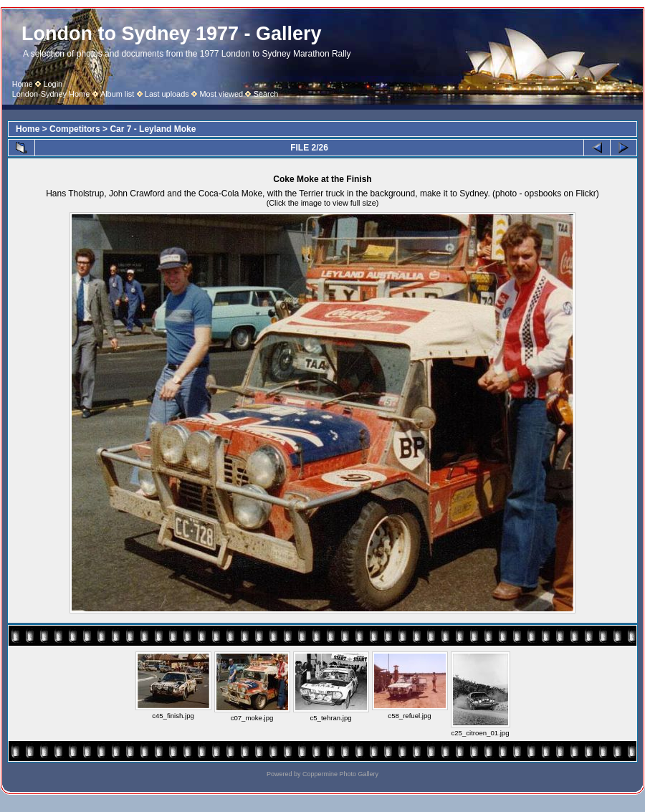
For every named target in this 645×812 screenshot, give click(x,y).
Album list (117, 94)
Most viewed (221, 94)
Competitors (75, 129)
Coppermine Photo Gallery (340, 774)
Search (266, 94)
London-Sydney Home (51, 94)
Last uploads (167, 94)
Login (53, 84)
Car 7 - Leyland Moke (153, 129)
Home (23, 84)
